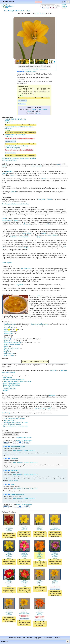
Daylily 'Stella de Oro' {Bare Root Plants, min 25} (25, 462)
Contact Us (57, 638)
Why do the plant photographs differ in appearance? (35, 69)
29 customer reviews (27, 72)
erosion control (7, 220)
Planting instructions (9, 420)
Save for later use (22, 101)
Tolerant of (8, 339)
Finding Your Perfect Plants (17, 11)
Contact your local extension (39, 324)
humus (44, 179)
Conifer (19, 343)
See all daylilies (7, 263)
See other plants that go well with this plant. (15, 204)
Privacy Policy (48, 638)
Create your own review (11, 435)
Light (6, 330)
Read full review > (13, 481)
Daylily (29, 11)
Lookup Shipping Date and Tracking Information (17, 381)
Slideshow (46, 66)
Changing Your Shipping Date (12, 385)
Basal (4, 219)
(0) (63, 2)
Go (58, 6)
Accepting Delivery (9, 387)
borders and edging (23, 248)
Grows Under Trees (10, 343)
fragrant (5, 166)
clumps (12, 175)
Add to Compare (22, 104)
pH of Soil (7, 341)
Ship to (38, 2)
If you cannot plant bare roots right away (15, 426)
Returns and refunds (15, 638)
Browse (12, 2)
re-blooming (37, 408)
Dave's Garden (43, 109)
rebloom (5, 173)
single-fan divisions (26, 268)
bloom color (28, 224)
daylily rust (20, 285)
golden (59, 164)
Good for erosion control (12, 348)
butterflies (13, 237)
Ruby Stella (42, 199)
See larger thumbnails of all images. (29, 66)
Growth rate (8, 332)
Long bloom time (9, 354)
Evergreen (7, 350)
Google (34, 109)
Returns (5, 391)
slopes (16, 220)
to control (53, 370)
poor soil (26, 233)
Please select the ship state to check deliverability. (34, 98)
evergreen (9, 171)
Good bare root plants (17, 495)
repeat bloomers (37, 166)
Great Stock (14, 459)
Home (5, 11)
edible (38, 296)
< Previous (6, 442)
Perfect (13, 484)
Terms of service (27, 638)
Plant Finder (4, 2)
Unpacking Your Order (10, 389)
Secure (29, 111)
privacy (38, 113)
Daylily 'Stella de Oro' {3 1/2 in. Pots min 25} (24, 450)
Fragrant (7, 352)
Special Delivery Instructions (12, 383)
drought (43, 233)
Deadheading (6, 413)
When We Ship (7, 378)
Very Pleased (14, 471)
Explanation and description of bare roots (15, 422)
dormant (13, 192)
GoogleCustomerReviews (65, 6)
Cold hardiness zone (10, 324)
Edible (6, 346)
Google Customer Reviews (24, 438)
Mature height (9, 333)
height (48, 224)
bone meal (52, 395)
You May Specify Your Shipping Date (14, 380)
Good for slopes (9, 355)
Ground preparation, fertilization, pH (14, 419)
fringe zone (10, 326)
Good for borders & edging (12, 344)
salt (30, 233)
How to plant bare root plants (12, 424)
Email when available (10, 142)
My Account (4, 642)
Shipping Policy (38, 638)
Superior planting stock (18, 447)
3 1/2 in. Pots (40, 13)
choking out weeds (52, 235)
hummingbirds (24, 237)
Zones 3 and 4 (47, 408)
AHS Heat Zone (9, 328)
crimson (49, 199)
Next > (28, 442)
